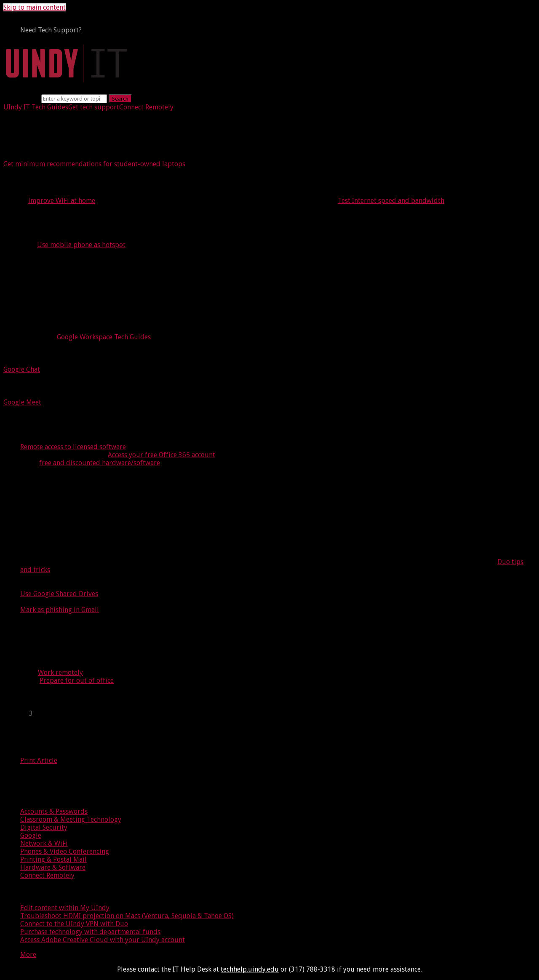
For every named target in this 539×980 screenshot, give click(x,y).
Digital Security (44, 827)
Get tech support (94, 107)
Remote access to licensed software (73, 447)
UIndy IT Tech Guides (36, 107)
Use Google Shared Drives (59, 594)
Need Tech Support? (51, 30)
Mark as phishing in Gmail (60, 610)
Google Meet (22, 402)
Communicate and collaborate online (99, 287)
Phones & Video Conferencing (65, 851)
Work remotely (60, 672)
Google (31, 835)
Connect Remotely (146, 107)
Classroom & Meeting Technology (71, 819)
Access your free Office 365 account (161, 455)
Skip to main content (35, 7)
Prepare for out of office (77, 680)
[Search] (74, 99)
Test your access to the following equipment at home (138, 218)
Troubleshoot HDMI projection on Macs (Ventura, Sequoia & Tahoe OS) (127, 916)
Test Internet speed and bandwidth (391, 201)
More (28, 955)
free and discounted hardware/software (100, 463)
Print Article (39, 760)
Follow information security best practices (112, 481)
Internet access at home (68, 182)
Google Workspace (43, 306)
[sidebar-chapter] (278, 713)
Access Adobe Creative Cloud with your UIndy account (103, 940)
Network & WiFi (44, 843)
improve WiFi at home (62, 201)
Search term (21, 98)
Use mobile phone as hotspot (81, 245)
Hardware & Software (53, 867)
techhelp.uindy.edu (250, 969)
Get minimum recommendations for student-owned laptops (94, 164)
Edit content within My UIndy (65, 908)
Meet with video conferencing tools (75, 386)
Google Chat (22, 369)
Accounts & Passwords (54, 811)
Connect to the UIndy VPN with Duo (74, 924)
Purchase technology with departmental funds (90, 932)
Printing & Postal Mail (53, 859)
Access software (47, 429)
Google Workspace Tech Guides (104, 337)
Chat (17, 353)
